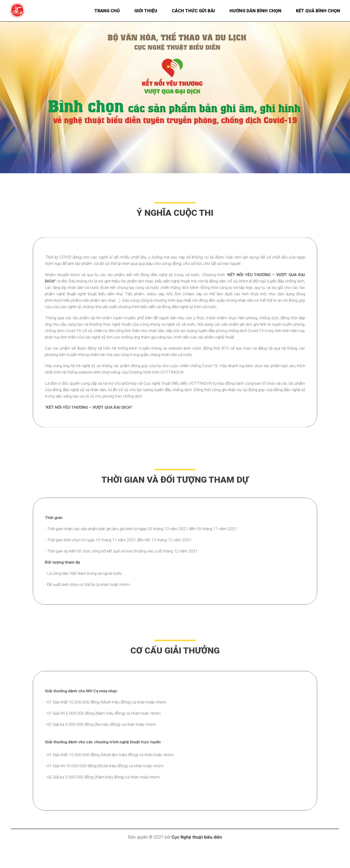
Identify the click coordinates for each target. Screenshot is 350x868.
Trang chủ (111, 11)
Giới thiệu (150, 11)
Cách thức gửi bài (197, 11)
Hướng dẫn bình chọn (259, 11)
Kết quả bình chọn (322, 11)
